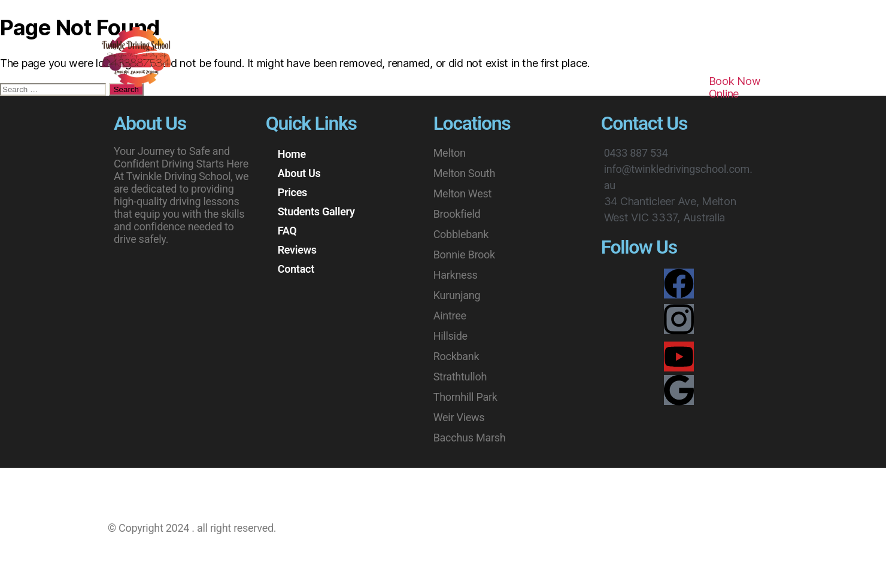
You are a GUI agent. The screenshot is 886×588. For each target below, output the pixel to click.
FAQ (466, 87)
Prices (316, 87)
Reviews (519, 87)
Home (197, 87)
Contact (580, 87)
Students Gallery (394, 87)
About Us (256, 87)
